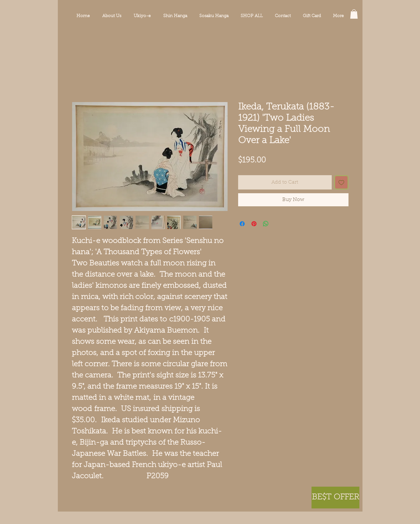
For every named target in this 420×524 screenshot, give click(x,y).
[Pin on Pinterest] (254, 224)
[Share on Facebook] (242, 224)
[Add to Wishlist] (341, 182)
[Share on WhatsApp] (266, 224)
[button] (354, 14)
